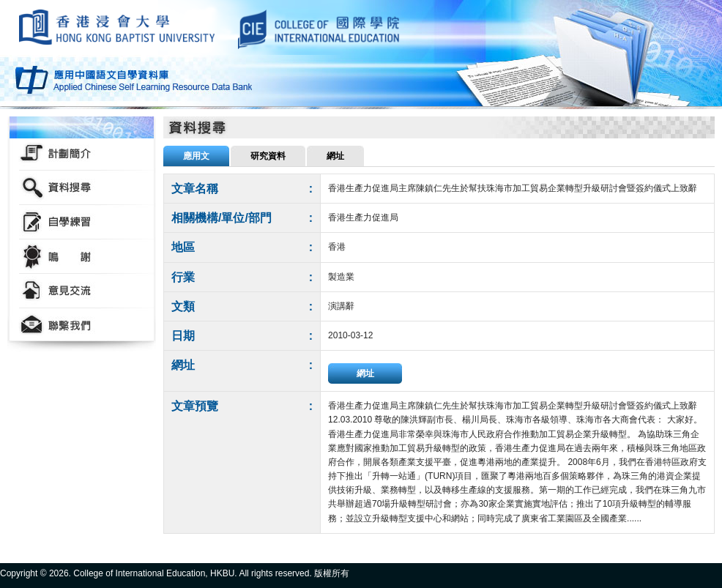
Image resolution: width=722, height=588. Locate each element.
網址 (365, 373)
